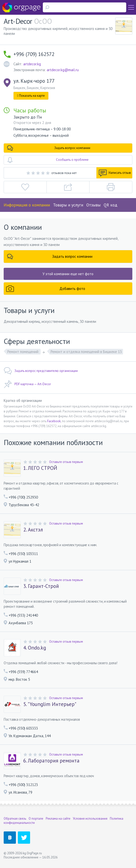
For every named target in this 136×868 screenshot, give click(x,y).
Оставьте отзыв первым (66, 462)
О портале (36, 819)
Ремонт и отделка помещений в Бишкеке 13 (86, 352)
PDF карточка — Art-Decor (27, 384)
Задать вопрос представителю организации (41, 371)
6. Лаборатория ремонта (51, 761)
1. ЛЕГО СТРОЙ (40, 468)
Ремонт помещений (23, 352)
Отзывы (93, 205)
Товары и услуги (68, 205)
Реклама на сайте (58, 819)
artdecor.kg (32, 64)
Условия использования (90, 819)
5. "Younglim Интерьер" (50, 704)
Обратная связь (15, 819)
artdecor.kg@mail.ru (63, 70)
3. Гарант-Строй (41, 586)
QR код (111, 205)
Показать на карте (31, 96)
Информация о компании (27, 205)
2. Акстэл (33, 530)
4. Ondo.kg (35, 648)
